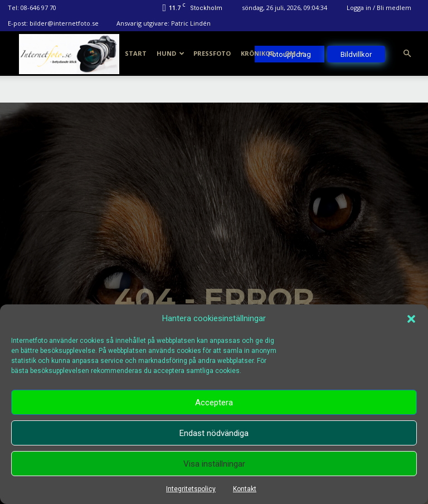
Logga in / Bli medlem (379, 8)
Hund (171, 53)
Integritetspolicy (191, 489)
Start (136, 53)
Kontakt (245, 489)
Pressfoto (212, 53)
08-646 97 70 (38, 8)
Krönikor (258, 53)
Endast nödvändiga (214, 433)
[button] (411, 319)
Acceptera (214, 403)
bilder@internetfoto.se (64, 23)
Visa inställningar (214, 464)
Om (295, 53)
